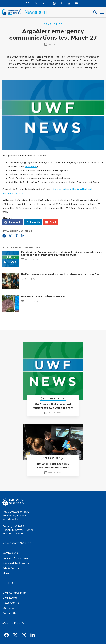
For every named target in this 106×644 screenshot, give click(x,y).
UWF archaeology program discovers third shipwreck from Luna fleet (61, 274)
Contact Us (9, 613)
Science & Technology (16, 563)
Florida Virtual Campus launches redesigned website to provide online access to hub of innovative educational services (62, 253)
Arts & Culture (11, 568)
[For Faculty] (36, 3)
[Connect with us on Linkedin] (77, 3)
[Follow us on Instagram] (69, 3)
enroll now (31, 166)
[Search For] (95, 13)
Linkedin (23, 236)
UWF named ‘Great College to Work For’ (44, 296)
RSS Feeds (9, 608)
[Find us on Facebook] (54, 3)
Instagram (17, 236)
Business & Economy (15, 558)
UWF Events (10, 598)
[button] (13, 222)
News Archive (11, 603)
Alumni (7, 573)
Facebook (4, 236)
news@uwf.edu (12, 519)
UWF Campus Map (14, 593)
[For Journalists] (28, 3)
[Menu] (101, 12)
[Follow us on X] (62, 3)
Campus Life (10, 553)
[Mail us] (44, 3)
